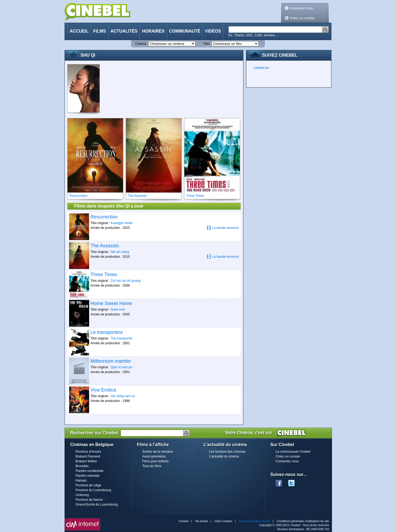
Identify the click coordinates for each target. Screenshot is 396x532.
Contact (184, 521)
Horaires (153, 31)
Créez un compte (302, 18)
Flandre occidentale (90, 471)
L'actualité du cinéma (224, 456)
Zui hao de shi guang (126, 281)
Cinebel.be (261, 68)
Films (100, 31)
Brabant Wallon (86, 461)
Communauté (185, 31)
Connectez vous (302, 8)
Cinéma (141, 44)
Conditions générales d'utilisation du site (303, 521)
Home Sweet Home (111, 303)
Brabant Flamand (88, 456)
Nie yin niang (120, 252)
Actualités (124, 31)
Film (207, 44)
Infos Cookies (223, 521)
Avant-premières (154, 456)
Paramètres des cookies (255, 521)
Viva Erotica (103, 390)
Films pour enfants (155, 461)
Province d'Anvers (88, 452)
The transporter (121, 338)
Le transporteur (107, 332)
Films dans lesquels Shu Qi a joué (106, 206)
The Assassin (105, 246)
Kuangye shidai (122, 223)
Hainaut (81, 480)
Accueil (79, 31)
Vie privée (202, 521)
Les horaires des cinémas (227, 452)
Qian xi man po (122, 367)
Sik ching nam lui (123, 396)
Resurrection (104, 217)
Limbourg (82, 495)
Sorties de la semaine (158, 452)
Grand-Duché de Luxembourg (97, 504)
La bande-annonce (223, 228)
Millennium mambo (111, 361)
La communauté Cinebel (293, 452)
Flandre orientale (88, 476)
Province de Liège (88, 485)
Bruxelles (82, 466)
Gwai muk (118, 310)
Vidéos (213, 31)
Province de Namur (89, 500)
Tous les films (152, 466)
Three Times (104, 275)
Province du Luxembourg (93, 490)
